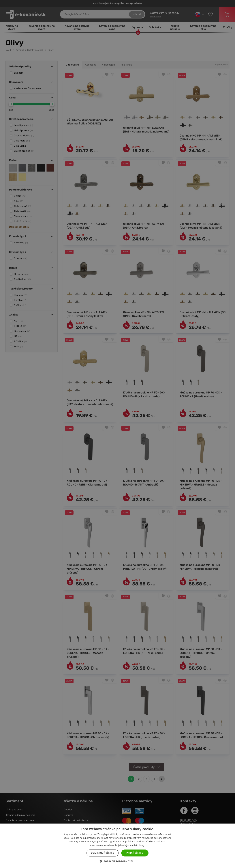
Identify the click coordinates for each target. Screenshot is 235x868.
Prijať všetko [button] (135, 853)
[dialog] (117, 434)
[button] (117, 861)
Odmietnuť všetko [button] (103, 853)
